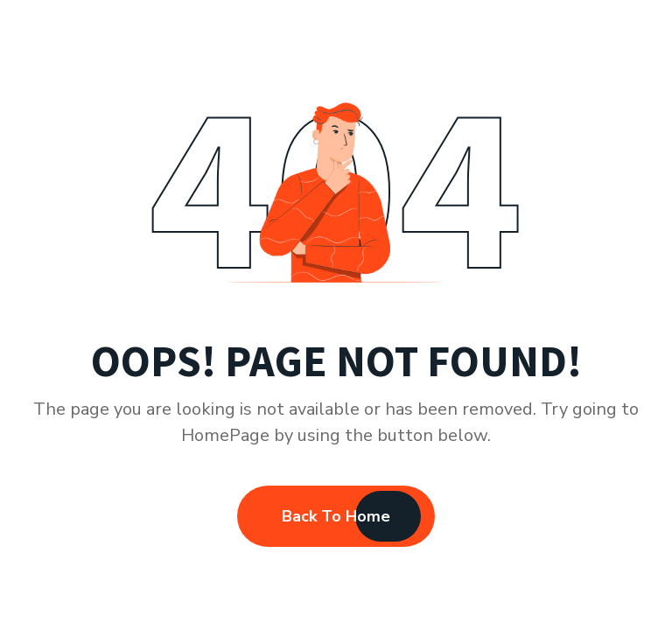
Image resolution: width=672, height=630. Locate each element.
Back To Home (336, 516)
